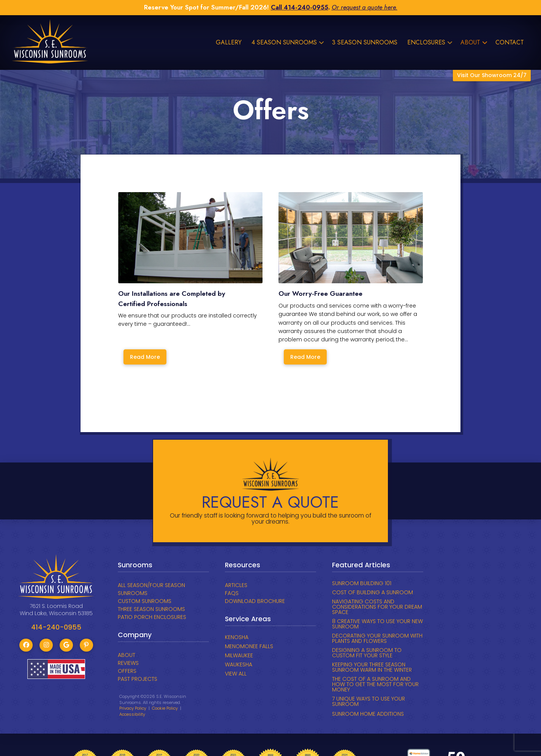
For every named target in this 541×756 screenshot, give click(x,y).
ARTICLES (236, 585)
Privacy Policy (133, 708)
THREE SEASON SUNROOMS (151, 609)
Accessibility (132, 714)
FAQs (232, 593)
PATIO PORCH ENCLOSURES (152, 617)
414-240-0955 (306, 7)
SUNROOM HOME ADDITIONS (368, 714)
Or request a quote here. (365, 7)
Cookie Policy (165, 708)
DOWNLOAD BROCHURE (255, 601)
